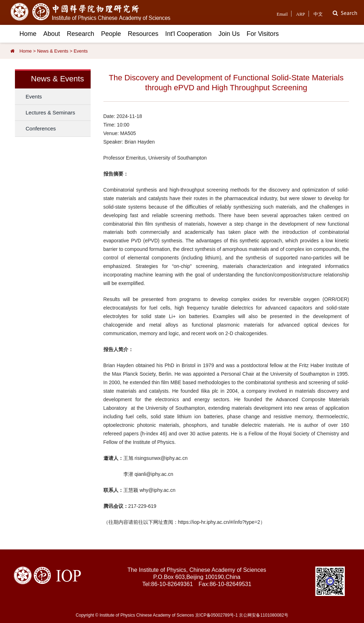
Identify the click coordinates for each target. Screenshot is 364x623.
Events (81, 51)
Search (349, 13)
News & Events (53, 51)
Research (81, 34)
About (52, 34)
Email (282, 14)
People (111, 34)
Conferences (41, 128)
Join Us (229, 34)
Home (28, 34)
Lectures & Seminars (50, 112)
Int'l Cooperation (189, 34)
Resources (143, 34)
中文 (318, 14)
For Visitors (263, 34)
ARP (301, 14)
